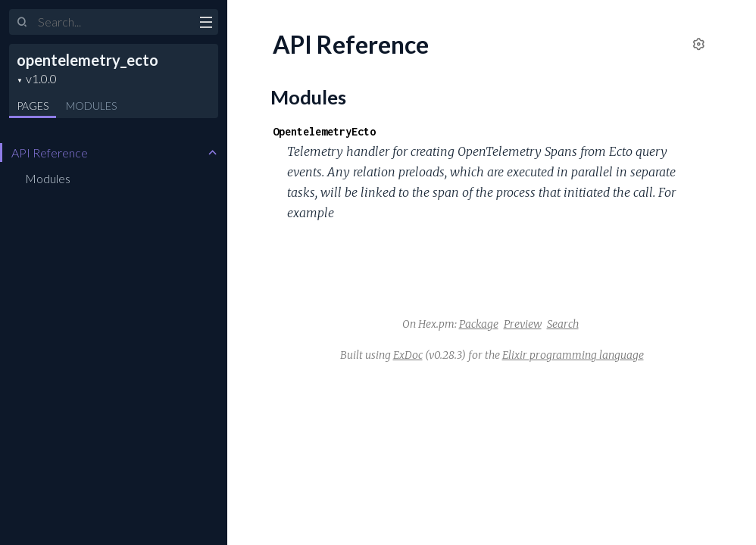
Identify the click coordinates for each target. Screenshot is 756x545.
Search (563, 324)
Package (479, 324)
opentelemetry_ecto (87, 60)
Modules (91, 106)
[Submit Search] (22, 23)
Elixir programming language (573, 355)
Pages (33, 106)
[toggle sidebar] (206, 24)
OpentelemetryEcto (324, 131)
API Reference (50, 153)
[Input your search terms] (114, 22)
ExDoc (408, 355)
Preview (523, 324)
